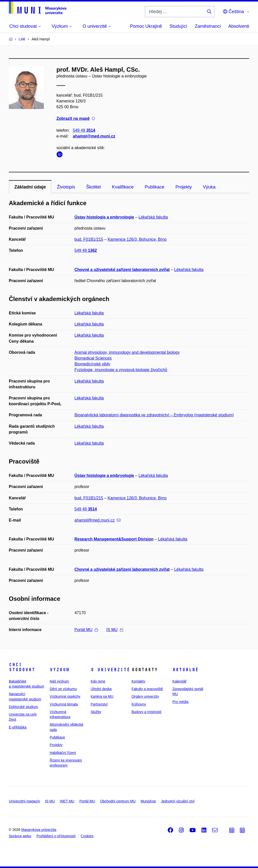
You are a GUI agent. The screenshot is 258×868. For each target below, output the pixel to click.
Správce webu (20, 836)
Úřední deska (101, 689)
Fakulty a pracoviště (147, 689)
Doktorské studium (23, 707)
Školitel (93, 187)
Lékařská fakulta (153, 217)
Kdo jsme (98, 681)
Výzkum (59, 670)
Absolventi (239, 26)
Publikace (154, 187)
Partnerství (99, 704)
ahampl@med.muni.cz (94, 136)
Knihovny (139, 704)
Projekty (184, 187)
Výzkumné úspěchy (65, 696)
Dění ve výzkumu (63, 689)
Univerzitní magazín (24, 801)
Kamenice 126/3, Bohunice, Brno (137, 239)
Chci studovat (22, 667)
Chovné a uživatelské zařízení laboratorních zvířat (122, 270)
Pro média (180, 702)
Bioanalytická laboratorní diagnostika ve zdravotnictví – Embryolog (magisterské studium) (154, 415)
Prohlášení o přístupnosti (56, 836)
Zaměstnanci (208, 26)
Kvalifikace (123, 187)
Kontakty (138, 681)
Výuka (209, 187)
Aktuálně (185, 670)
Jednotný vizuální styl (178, 801)
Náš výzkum (59, 681)
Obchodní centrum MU (118, 801)
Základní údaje (30, 187)
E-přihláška (18, 727)
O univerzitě (110, 670)
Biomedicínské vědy (92, 364)
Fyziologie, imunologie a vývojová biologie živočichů (121, 370)
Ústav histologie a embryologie (104, 217)
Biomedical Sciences (93, 358)
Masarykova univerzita (39, 830)
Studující (178, 26)
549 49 (84, 130)
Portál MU (86, 630)
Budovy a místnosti (146, 712)
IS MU (115, 630)
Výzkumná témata (64, 704)
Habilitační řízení (63, 753)
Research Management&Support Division (114, 539)
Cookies (87, 836)
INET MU (67, 801)
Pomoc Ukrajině (146, 26)
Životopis (66, 187)
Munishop (148, 801)
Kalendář (179, 681)
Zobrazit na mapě (76, 119)
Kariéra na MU (102, 696)
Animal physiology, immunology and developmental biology (127, 352)
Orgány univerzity (145, 696)
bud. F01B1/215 (89, 239)
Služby (96, 712)
